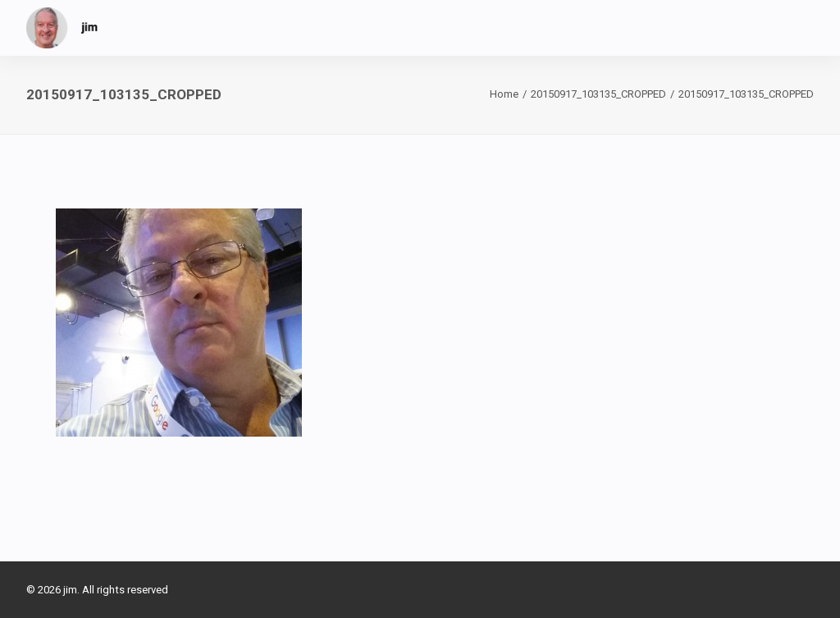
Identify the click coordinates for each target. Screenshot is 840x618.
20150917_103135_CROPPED (598, 94)
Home (504, 94)
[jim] (62, 28)
